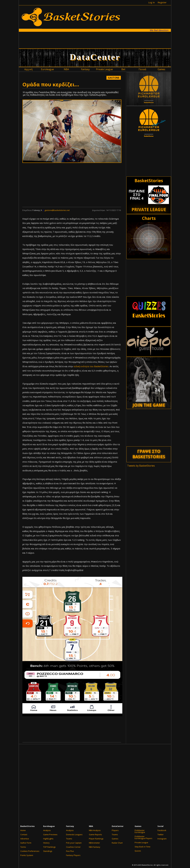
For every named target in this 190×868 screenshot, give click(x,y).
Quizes (138, 851)
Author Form (26, 843)
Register (162, 2)
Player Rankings (96, 839)
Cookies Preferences (30, 851)
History (46, 843)
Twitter (161, 834)
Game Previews (50, 834)
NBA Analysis (95, 830)
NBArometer (94, 843)
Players (115, 830)
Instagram (162, 839)
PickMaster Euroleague (140, 831)
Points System (27, 855)
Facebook (162, 830)
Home (23, 830)
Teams (69, 839)
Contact (24, 834)
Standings (48, 851)
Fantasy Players (73, 855)
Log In (151, 2)
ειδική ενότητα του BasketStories (91, 366)
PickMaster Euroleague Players (143, 837)
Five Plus (70, 851)
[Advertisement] (95, 40)
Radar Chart (117, 843)
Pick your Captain (74, 843)
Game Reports (95, 834)
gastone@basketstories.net (57, 210)
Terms (23, 847)
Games (115, 839)
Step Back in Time (142, 847)
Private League (141, 842)
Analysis (47, 830)
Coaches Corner (73, 847)
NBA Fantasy (95, 847)
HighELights (48, 839)
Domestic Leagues (74, 834)
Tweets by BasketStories (141, 466)
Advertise (25, 839)
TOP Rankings (49, 847)
